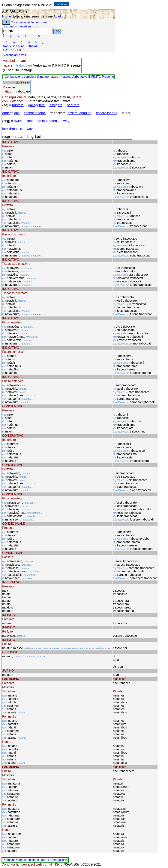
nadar (18, 137)
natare (44, 77)
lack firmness (12, 129)
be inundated (47, 121)
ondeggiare (11, 113)
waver (31, 129)
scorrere (73, 105)
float (30, 121)
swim (18, 121)
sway (65, 121)
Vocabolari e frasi (15, 55)
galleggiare (37, 105)
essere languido (79, 113)
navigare (56, 105)
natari (43, 860)
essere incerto (34, 113)
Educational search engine (33, 16)
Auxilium (60, 16)
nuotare (18, 105)
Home (7, 16)
